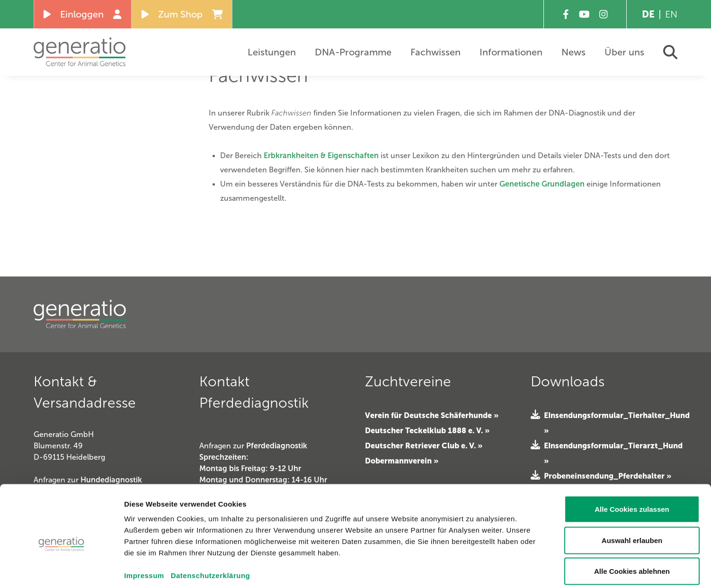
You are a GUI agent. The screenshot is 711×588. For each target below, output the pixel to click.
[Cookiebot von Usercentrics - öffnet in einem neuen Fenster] (61, 570)
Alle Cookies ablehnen (632, 526)
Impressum (144, 530)
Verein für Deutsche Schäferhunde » (432, 415)
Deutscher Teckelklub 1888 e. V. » (427, 430)
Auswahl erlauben (632, 495)
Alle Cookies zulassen (632, 464)
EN (671, 14)
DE (648, 14)
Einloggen (83, 14)
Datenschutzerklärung (211, 530)
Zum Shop (182, 14)
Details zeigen (538, 569)
